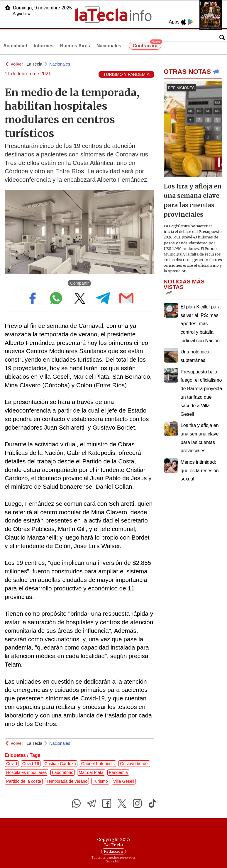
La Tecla (34, 64)
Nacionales (109, 46)
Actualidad (15, 46)
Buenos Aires (75, 46)
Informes (44, 46)
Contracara (147, 45)
